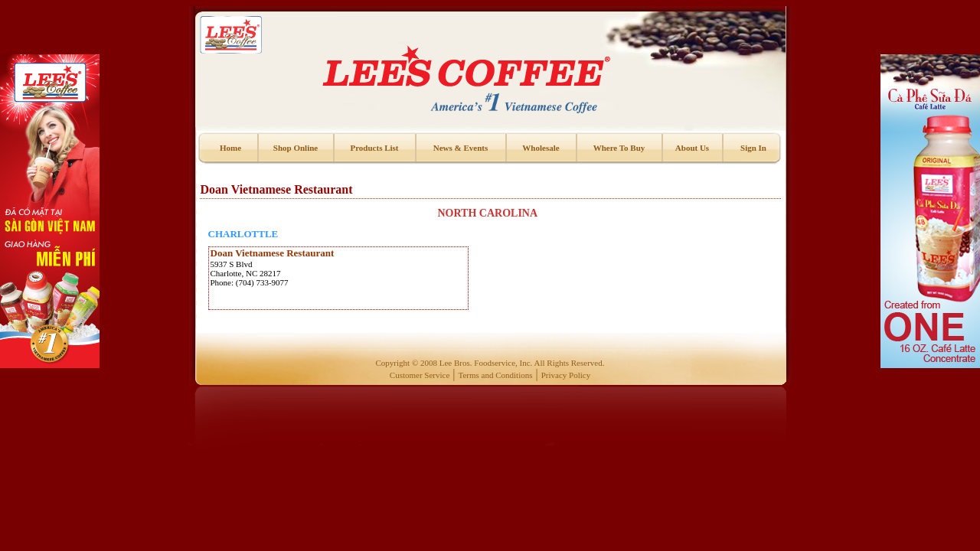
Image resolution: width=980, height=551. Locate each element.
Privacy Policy (566, 375)
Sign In (753, 148)
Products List (374, 148)
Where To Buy (619, 148)
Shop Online (296, 148)
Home (230, 148)
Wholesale (541, 148)
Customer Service (420, 375)
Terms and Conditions (496, 375)
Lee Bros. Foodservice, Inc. (486, 363)
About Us (692, 148)
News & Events (461, 148)
